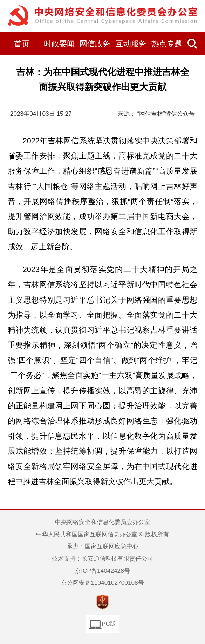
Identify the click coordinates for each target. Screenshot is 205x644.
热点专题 (167, 44)
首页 (22, 44)
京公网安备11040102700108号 (102, 583)
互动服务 (131, 44)
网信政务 (95, 44)
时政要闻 (59, 44)
